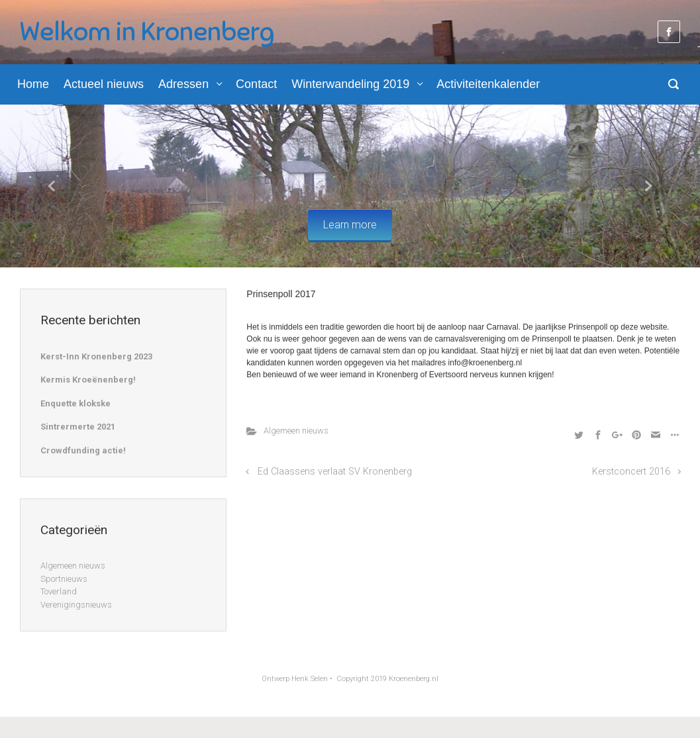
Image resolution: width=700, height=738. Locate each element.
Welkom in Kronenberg (147, 32)
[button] (53, 186)
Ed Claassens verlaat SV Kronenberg (335, 472)
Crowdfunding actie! (83, 450)
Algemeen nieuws (296, 431)
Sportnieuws (64, 579)
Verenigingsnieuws (76, 605)
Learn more (350, 225)
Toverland (59, 591)
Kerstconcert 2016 (631, 472)
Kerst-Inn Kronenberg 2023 (96, 356)
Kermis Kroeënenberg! (88, 380)
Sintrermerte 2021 (78, 427)
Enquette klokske (75, 403)
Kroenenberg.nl (414, 679)
